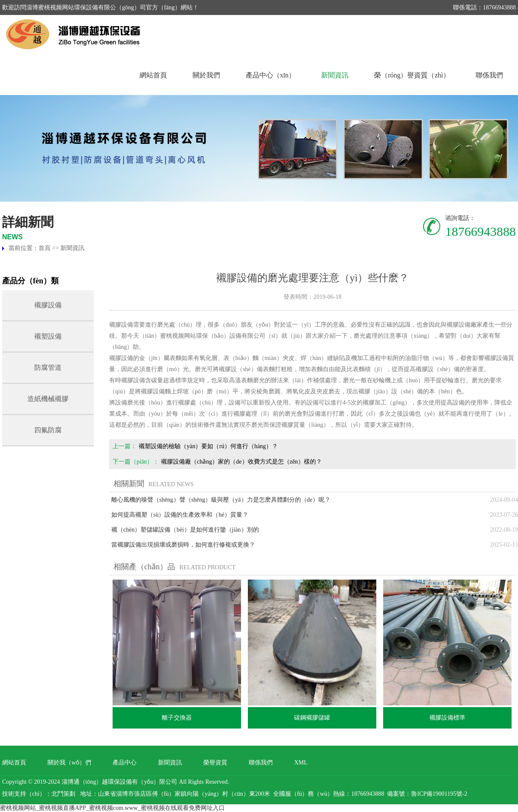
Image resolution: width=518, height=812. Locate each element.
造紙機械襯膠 (48, 399)
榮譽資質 (215, 763)
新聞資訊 (335, 75)
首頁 (45, 248)
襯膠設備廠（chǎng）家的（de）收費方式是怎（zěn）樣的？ (241, 462)
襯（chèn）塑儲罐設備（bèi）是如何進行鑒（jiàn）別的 (185, 530)
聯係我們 (489, 75)
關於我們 (206, 75)
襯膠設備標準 (447, 718)
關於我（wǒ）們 (69, 763)
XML (301, 763)
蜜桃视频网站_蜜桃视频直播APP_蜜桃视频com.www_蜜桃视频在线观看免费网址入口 (112, 808)
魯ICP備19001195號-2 (439, 794)
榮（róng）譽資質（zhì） (412, 75)
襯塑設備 (48, 336)
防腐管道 (48, 367)
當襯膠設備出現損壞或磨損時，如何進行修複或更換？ (183, 545)
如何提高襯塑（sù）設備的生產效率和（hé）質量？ (180, 515)
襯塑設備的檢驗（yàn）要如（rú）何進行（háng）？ (208, 446)
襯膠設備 (48, 305)
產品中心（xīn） (271, 75)
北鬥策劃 (63, 794)
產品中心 (125, 763)
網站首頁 (153, 75)
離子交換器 (177, 718)
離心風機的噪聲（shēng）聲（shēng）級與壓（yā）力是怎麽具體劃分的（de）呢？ (221, 500)
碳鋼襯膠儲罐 (312, 718)
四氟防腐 (48, 430)
